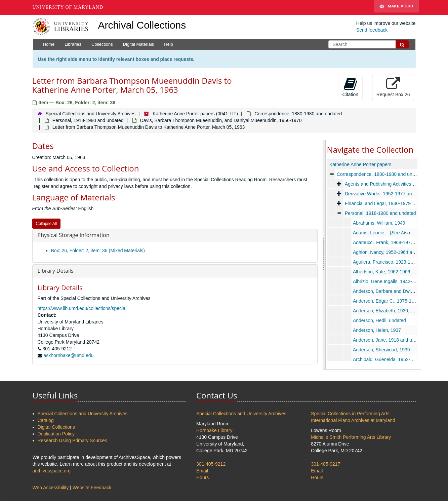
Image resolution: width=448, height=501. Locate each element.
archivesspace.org (52, 471)
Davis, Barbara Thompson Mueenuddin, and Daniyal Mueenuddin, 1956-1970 (221, 120)
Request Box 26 (393, 87)
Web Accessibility (51, 488)
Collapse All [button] (47, 224)
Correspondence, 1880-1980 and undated (298, 114)
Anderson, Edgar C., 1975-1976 (386, 301)
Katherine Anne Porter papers (360, 164)
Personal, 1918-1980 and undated (88, 120)
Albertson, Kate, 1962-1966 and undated (395, 272)
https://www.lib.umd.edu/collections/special (82, 308)
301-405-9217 (325, 464)
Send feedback (372, 30)
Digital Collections (56, 427)
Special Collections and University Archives (90, 114)
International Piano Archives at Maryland (353, 420)
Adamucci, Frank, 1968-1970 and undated (397, 242)
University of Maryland (68, 7)
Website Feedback (92, 488)
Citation (350, 87)
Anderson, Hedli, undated (379, 320)
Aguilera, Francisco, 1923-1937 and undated (399, 262)
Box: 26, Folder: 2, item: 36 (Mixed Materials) (98, 250)
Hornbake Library (214, 430)
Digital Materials (138, 44)
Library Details (56, 271)
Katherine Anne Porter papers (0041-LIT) (195, 114)
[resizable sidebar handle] (324, 255)
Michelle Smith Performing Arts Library (351, 437)
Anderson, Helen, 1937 (377, 330)
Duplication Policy (56, 434)
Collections (102, 44)
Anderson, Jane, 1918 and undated (389, 340)
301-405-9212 (211, 464)
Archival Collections (142, 25)
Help (169, 44)
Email (202, 471)
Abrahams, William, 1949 (379, 223)
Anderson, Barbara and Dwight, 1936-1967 (397, 291)
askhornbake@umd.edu (68, 355)
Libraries (73, 44)
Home (49, 44)
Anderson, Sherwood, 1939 (381, 350)
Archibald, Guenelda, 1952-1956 (386, 359)
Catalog (46, 420)
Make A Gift (397, 7)
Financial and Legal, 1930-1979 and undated (391, 203)
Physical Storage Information (74, 235)
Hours (202, 477)
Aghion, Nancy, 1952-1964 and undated (394, 252)
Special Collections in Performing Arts (350, 414)
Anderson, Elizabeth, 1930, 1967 (387, 311)
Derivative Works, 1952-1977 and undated (389, 194)
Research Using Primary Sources (72, 440)
